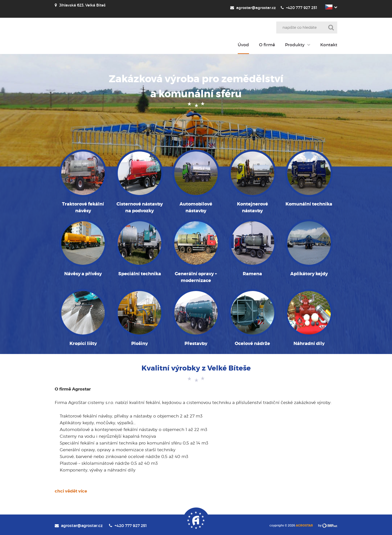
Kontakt (329, 45)
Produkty (295, 45)
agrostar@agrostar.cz (253, 8)
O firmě (267, 45)
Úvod (243, 45)
